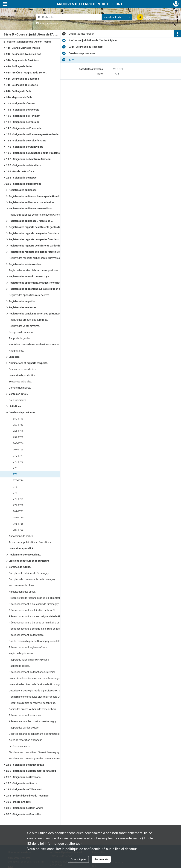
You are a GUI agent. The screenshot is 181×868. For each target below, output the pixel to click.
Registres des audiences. (23, 190)
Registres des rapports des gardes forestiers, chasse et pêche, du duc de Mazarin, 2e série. (44, 239)
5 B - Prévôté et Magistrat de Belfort (26, 73)
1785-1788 (17, 524)
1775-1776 (17, 480)
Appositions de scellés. (21, 536)
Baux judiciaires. (18, 400)
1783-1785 (17, 518)
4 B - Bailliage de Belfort (20, 66)
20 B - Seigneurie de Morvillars (23, 165)
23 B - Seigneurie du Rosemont (24, 184)
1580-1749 (17, 419)
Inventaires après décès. (22, 548)
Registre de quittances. (21, 653)
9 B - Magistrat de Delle (19, 97)
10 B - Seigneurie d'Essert (21, 103)
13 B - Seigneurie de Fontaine (23, 122)
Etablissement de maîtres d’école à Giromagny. (34, 752)
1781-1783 (17, 511)
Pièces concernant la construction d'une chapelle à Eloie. (40, 629)
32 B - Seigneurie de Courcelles (24, 814)
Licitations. (15, 406)
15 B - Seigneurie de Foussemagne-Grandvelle (32, 134)
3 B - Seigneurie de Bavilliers (22, 60)
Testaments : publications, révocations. (30, 542)
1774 (14, 474)
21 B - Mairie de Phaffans (20, 171)
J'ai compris (101, 859)
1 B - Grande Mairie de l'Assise (23, 48)
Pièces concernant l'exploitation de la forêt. (32, 610)
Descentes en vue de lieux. (23, 369)
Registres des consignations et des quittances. (35, 314)
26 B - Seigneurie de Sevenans (23, 777)
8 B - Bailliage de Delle (19, 91)
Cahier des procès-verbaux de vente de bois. (33, 709)
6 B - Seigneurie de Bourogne (23, 79)
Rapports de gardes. (20, 338)
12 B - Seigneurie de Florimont (23, 116)
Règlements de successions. (25, 555)
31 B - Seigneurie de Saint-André (25, 808)
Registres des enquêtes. (22, 301)
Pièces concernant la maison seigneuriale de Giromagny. (40, 616)
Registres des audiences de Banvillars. (31, 209)
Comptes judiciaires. (20, 388)
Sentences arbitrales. (20, 382)
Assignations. (16, 351)
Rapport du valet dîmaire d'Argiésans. (29, 660)
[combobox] (117, 17)
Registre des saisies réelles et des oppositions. (34, 270)
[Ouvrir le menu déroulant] (5, 4)
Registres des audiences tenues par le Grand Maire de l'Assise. (44, 196)
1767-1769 (17, 450)
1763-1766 (17, 443)
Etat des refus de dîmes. (22, 585)
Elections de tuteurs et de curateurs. (29, 561)
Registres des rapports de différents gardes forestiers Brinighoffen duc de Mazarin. (44, 227)
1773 (14, 468)
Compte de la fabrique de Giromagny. (29, 573)
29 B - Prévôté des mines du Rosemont (28, 796)
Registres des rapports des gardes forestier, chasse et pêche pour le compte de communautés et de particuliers (44, 252)
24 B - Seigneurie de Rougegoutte (25, 765)
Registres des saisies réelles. (25, 264)
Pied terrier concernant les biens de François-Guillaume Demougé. (44, 697)
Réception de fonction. (21, 332)
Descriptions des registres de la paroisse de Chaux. (36, 691)
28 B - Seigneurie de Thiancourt (24, 789)
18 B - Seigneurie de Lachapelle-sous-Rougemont (34, 153)
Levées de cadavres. (20, 746)
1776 (14, 487)
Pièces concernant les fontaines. (27, 635)
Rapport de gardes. (19, 666)
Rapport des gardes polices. (24, 728)
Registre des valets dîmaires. (24, 326)
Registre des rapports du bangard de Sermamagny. (37, 258)
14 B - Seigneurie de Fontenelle (24, 128)
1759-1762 (17, 437)
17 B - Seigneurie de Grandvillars (25, 147)
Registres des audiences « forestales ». (31, 221)
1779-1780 (17, 505)
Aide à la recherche (49, 23)
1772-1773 (17, 462)
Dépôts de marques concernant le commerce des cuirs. (39, 734)
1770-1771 (17, 456)
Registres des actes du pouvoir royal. (30, 277)
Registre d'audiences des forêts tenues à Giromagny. (37, 215)
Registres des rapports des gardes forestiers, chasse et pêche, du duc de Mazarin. (44, 233)
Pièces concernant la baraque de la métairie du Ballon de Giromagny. (44, 623)
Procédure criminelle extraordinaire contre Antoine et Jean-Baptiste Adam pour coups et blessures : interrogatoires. (44, 344)
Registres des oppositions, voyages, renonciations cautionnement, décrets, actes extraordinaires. (44, 283)
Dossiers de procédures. (22, 412)
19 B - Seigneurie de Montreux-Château (28, 159)
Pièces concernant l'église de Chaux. (28, 647)
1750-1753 (17, 425)
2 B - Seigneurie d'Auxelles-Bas (24, 54)
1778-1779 (17, 499)
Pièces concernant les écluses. (25, 715)
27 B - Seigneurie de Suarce (22, 783)
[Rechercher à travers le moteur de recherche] (71, 17)
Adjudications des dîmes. (22, 592)
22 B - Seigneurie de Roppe (21, 178)
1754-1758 (17, 431)
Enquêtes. (14, 357)
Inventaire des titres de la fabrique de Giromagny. (36, 684)
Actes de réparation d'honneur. (26, 740)
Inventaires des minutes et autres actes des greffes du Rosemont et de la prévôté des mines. (44, 678)
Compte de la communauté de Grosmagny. (32, 579)
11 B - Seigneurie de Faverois (23, 110)
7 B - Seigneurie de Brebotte (22, 85)
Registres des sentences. (23, 307)
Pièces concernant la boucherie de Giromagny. (34, 604)
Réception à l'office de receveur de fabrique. (32, 703)
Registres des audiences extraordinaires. (32, 202)
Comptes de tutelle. (20, 567)
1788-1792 (17, 530)
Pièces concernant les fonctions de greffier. (32, 672)
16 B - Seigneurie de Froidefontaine (26, 141)
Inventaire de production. (23, 375)
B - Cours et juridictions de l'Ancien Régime (27, 42)
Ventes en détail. (18, 394)
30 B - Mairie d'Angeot (18, 802)
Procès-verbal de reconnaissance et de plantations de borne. (42, 598)
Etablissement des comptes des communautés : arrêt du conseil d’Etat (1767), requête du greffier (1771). (44, 759)
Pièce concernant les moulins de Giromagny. (33, 721)
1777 (14, 493)
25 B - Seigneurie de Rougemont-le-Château (31, 771)
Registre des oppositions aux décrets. (29, 295)
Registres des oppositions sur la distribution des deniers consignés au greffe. (44, 289)
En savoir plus (78, 859)
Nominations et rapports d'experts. (28, 363)
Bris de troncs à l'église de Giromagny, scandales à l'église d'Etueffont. (44, 641)
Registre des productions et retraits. (28, 320)
